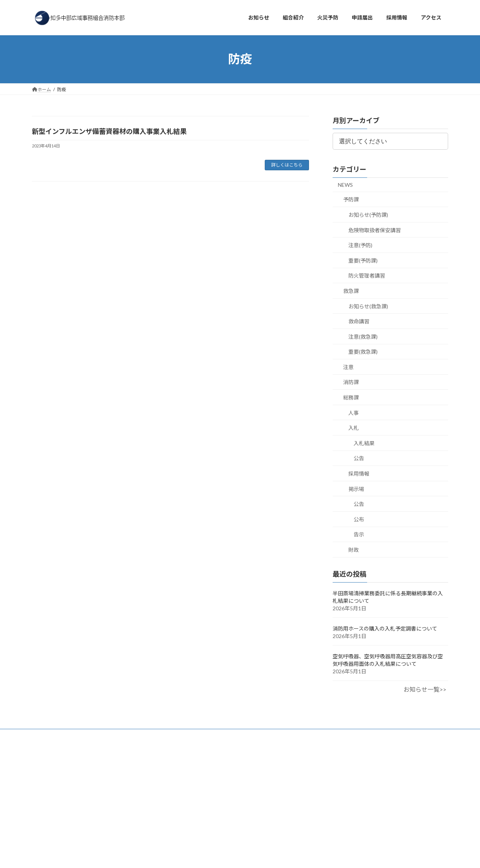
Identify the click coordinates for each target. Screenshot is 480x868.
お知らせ (48, 736)
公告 (359, 458)
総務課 (351, 397)
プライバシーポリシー (159, 736)
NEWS (345, 184)
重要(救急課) (363, 352)
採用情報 (359, 474)
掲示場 (356, 489)
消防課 (351, 382)
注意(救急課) (363, 336)
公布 (359, 519)
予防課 (351, 199)
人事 (354, 412)
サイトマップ (210, 736)
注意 (348, 367)
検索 (141, 768)
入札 (354, 428)
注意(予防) (360, 245)
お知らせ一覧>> (425, 689)
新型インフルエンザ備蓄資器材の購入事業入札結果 (109, 131)
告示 (359, 534)
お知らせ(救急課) (368, 306)
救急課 (351, 291)
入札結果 (364, 443)
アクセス (80, 736)
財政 (354, 550)
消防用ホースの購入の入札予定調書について (385, 628)
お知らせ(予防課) (368, 215)
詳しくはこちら (287, 165)
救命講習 (359, 321)
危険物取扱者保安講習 (375, 230)
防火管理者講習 (367, 276)
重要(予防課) (363, 260)
